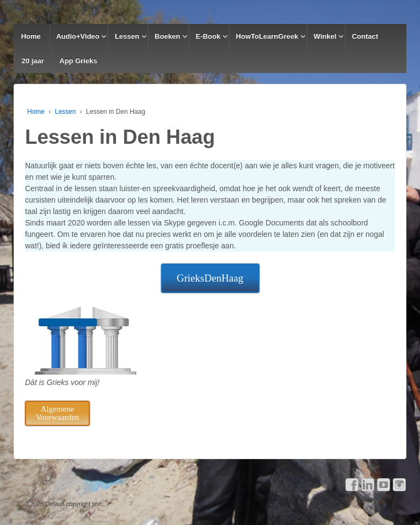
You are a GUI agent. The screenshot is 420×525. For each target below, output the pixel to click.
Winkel (325, 36)
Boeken (167, 36)
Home (31, 36)
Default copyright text (73, 504)
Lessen (127, 36)
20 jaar (33, 61)
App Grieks (78, 61)
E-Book (208, 36)
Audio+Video (78, 36)
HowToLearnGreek (267, 36)
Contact (365, 36)
